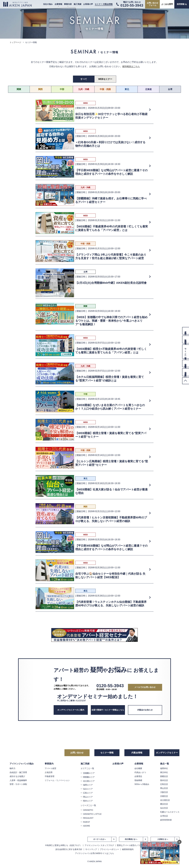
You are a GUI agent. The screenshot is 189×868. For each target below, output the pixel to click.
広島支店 (164, 784)
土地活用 (49, 772)
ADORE (87, 826)
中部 (62, 89)
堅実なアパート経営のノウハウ (130, 845)
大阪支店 (164, 792)
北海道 (148, 89)
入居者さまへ (163, 839)
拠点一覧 (165, 764)
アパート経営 (50, 768)
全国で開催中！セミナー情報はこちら (108, 710)
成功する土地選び (17, 776)
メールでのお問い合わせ (145, 687)
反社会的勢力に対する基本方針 (69, 849)
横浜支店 (164, 804)
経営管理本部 (166, 820)
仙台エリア (88, 789)
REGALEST (88, 818)
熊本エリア (88, 801)
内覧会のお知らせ (145, 710)
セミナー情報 (107, 753)
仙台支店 (164, 808)
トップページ (15, 42)
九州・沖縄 (84, 89)
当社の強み (48, 4)
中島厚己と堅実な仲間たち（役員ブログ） (63, 845)
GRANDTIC (88, 810)
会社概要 (138, 768)
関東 (19, 89)
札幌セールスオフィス (170, 812)
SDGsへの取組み (142, 784)
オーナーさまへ (100, 839)
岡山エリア (88, 797)
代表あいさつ (140, 772)
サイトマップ (91, 849)
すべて (84, 79)
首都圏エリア (89, 773)
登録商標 (138, 780)
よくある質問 (167, 4)
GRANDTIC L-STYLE (92, 814)
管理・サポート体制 (18, 784)
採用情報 (181, 4)
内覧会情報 (137, 753)
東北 (127, 89)
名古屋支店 (165, 800)
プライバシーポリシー (109, 849)
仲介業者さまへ (131, 839)
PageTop (186, 381)
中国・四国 (105, 89)
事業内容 (68, 4)
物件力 (12, 768)
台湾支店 (164, 816)
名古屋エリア (89, 781)
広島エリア (88, 793)
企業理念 (138, 776)
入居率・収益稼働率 (18, 780)
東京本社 (164, 772)
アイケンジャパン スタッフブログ (99, 845)
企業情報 (58, 4)
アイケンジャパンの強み (22, 764)
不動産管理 (50, 776)
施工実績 (77, 4)
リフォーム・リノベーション (57, 780)
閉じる (179, 842)
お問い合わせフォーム (153, 4)
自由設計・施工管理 (18, 772)
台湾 (170, 89)
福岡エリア (88, 785)
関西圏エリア (89, 777)
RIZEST (87, 822)
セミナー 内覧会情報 (104, 4)
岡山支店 (164, 788)
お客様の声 (88, 4)
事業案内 (49, 764)
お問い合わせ (77, 753)
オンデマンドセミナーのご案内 (71, 710)
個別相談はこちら (131, 66)
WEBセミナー (105, 79)
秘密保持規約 (128, 849)
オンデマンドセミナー (167, 753)
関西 (40, 89)
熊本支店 (164, 780)
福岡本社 (164, 768)
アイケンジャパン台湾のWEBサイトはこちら (94, 853)
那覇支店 (164, 776)
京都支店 (164, 796)
